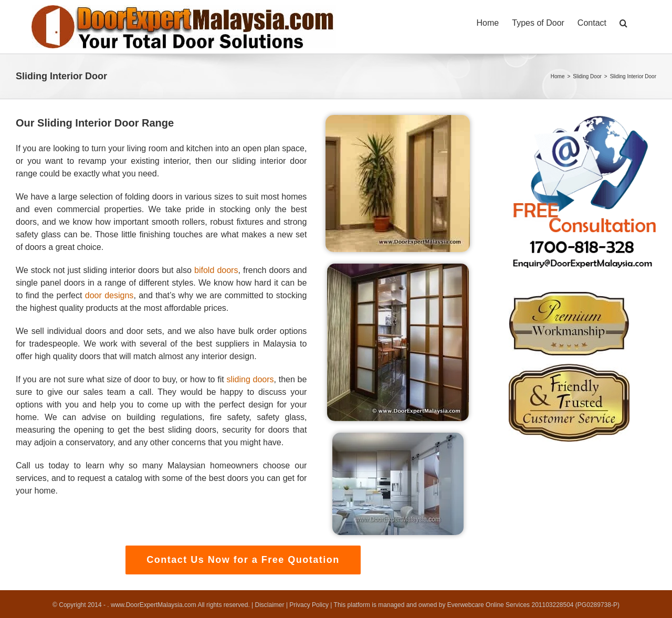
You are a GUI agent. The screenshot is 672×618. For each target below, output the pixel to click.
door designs (109, 295)
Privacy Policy (309, 605)
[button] (623, 22)
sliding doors (250, 379)
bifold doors (216, 270)
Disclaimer (270, 605)
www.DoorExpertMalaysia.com (154, 605)
